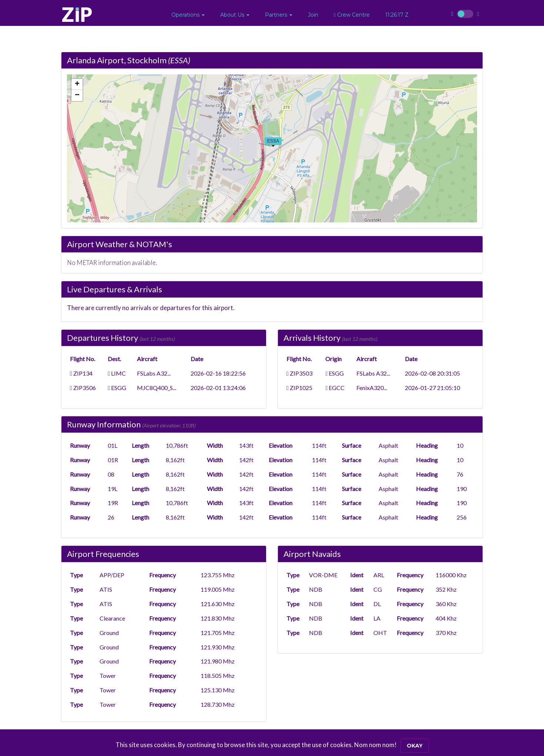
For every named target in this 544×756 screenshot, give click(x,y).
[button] (188, 15)
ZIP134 (81, 373)
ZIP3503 (299, 373)
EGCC (335, 388)
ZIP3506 (83, 388)
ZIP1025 (299, 388)
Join (313, 15)
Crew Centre (352, 15)
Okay (415, 746)
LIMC (117, 373)
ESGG (117, 388)
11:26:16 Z (397, 15)
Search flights (458, 60)
